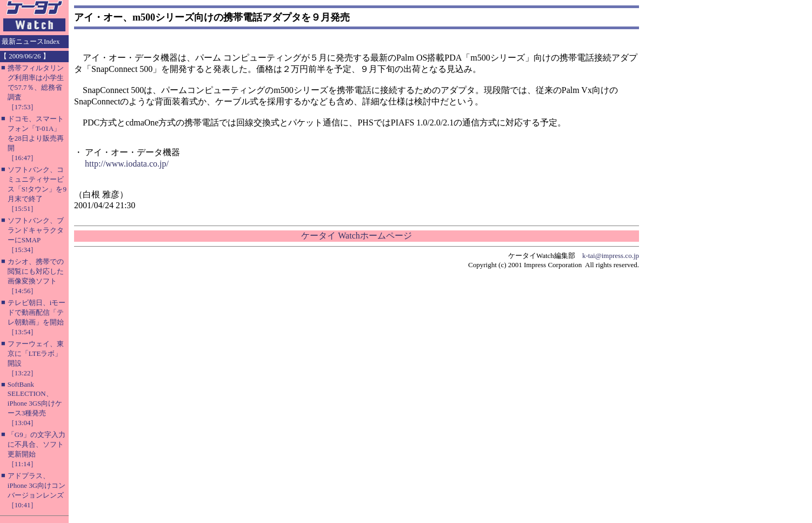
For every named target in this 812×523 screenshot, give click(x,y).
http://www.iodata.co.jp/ (127, 164)
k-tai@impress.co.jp (611, 256)
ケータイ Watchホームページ (356, 236)
